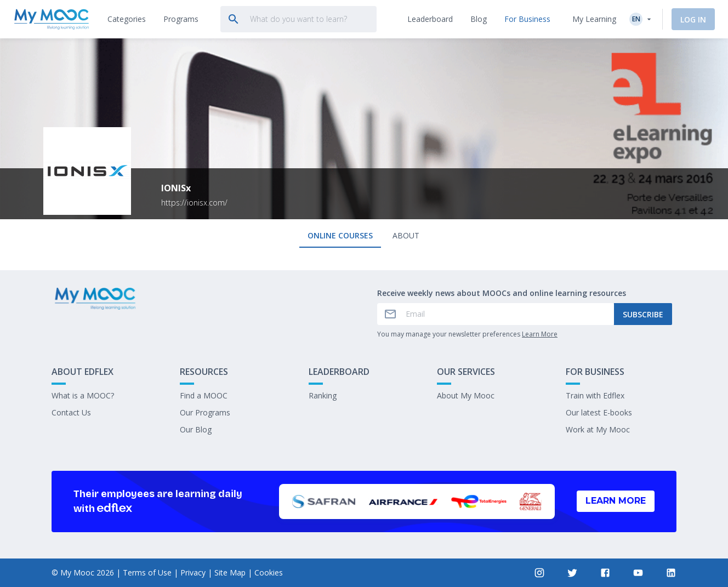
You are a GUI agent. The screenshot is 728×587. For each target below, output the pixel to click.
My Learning (594, 19)
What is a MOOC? (83, 395)
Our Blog (196, 429)
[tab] (127, 19)
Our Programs (205, 412)
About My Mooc (466, 395)
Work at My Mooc (598, 429)
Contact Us (71, 412)
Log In (693, 19)
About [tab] (406, 235)
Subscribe (643, 314)
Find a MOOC (204, 395)
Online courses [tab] (340, 235)
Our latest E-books (599, 412)
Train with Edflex (595, 395)
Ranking (323, 395)
